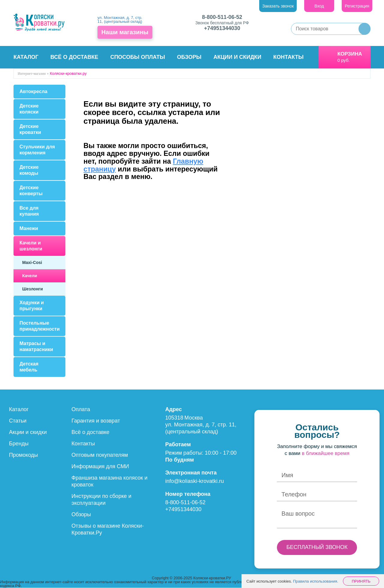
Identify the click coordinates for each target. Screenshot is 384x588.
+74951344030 (222, 28)
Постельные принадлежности (40, 326)
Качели (30, 276)
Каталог (26, 57)
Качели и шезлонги (31, 246)
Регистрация (357, 6)
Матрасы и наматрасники (36, 346)
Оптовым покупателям (100, 455)
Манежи (29, 228)
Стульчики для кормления (37, 150)
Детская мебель (29, 367)
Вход (319, 6)
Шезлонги (33, 289)
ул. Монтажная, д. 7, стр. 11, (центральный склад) (120, 20)
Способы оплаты (138, 57)
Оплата (81, 409)
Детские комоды (29, 170)
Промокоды (23, 455)
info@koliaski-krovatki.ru (195, 481)
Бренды (19, 444)
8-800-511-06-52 (222, 17)
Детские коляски (29, 109)
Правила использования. (316, 581)
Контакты (288, 57)
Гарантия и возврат (96, 421)
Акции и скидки (237, 57)
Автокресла (33, 91)
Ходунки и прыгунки (32, 306)
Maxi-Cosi (32, 262)
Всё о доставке (74, 57)
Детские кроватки (30, 129)
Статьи (18, 421)
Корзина (350, 54)
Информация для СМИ (100, 466)
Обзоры (189, 57)
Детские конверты (31, 191)
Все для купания (29, 211)
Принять (361, 581)
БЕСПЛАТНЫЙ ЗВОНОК (317, 547)
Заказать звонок (278, 6)
